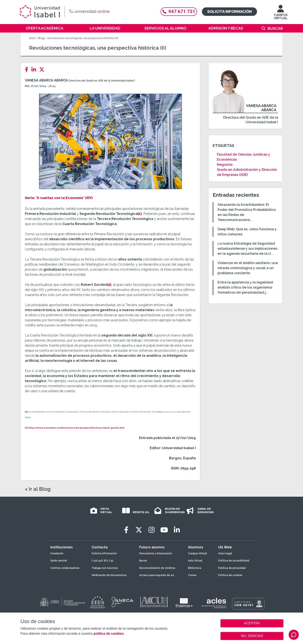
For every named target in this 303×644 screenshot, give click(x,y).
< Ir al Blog (38, 489)
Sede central (59, 561)
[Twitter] (43, 70)
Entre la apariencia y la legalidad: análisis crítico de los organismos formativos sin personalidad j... (246, 287)
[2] (109, 285)
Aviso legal (225, 553)
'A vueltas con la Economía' (60, 198)
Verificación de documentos (109, 575)
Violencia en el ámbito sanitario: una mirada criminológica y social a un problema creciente (248, 268)
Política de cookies (230, 575)
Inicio (32, 38)
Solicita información (229, 12)
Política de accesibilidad (234, 561)
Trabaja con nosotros (105, 568)
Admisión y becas (226, 28)
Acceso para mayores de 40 (157, 575)
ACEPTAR (252, 623)
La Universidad (105, 28)
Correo (192, 575)
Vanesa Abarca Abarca (46, 80)
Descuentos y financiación (156, 553)
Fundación (57, 553)
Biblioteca (195, 568)
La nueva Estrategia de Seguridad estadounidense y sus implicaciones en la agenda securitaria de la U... (247, 249)
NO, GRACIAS (252, 636)
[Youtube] (164, 530)
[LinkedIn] (35, 70)
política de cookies (109, 634)
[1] (140, 214)
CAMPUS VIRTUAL (281, 14)
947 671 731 (179, 12)
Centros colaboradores (65, 568)
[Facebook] (28, 70)
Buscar (275, 28)
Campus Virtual (197, 553)
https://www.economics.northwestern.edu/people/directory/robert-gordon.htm (76, 428)
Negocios (225, 165)
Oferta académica (45, 28)
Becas (143, 561)
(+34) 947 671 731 (103, 561)
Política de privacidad (232, 568)
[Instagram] (151, 530)
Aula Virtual (195, 561)
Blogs (42, 38)
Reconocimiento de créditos (157, 568)
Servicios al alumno (165, 28)
